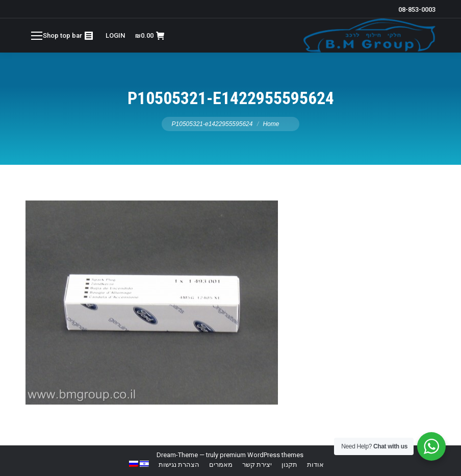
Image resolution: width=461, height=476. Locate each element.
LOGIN (115, 35)
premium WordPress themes (262, 455)
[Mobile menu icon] (37, 36)
